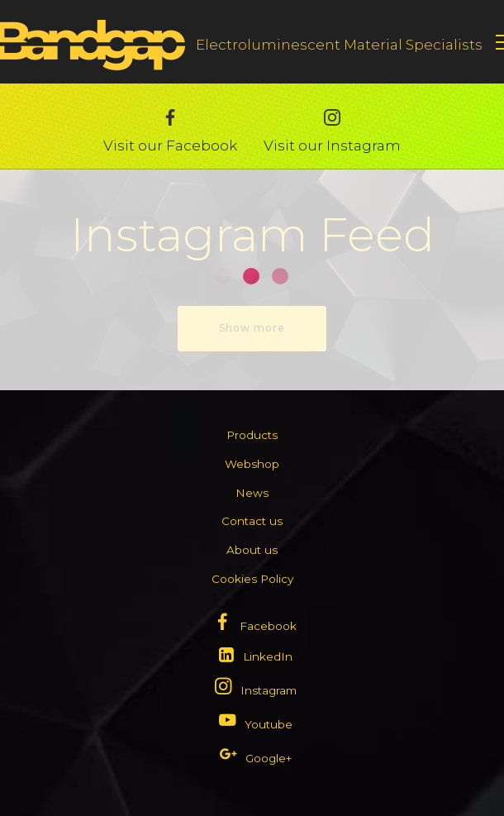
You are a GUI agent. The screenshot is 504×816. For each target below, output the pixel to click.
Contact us (252, 521)
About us (252, 550)
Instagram (269, 690)
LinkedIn (268, 656)
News (252, 493)
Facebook (268, 626)
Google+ (269, 758)
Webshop (252, 464)
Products (252, 435)
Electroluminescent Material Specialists (339, 45)
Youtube (269, 724)
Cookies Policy (252, 579)
